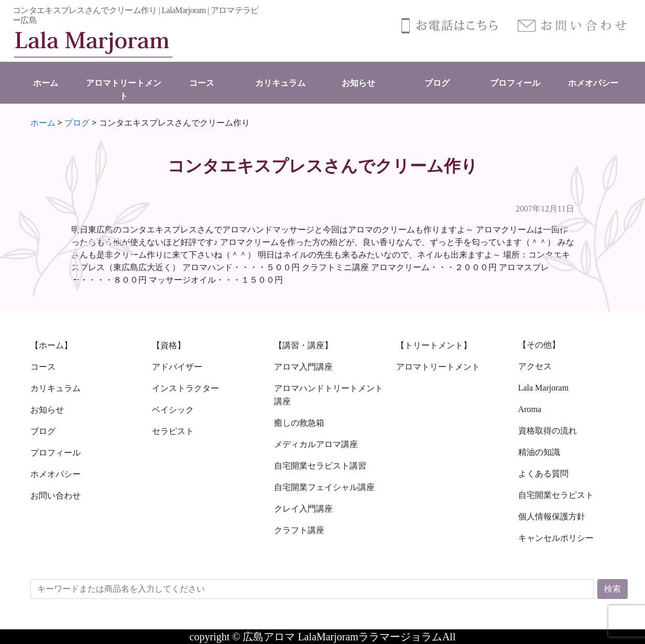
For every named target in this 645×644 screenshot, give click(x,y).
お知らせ (358, 83)
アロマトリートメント (438, 367)
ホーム (46, 83)
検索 (613, 589)
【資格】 (169, 345)
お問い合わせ (56, 496)
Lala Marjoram (543, 388)
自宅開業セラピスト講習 (320, 466)
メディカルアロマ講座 (316, 444)
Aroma (530, 409)
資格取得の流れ (548, 431)
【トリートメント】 (434, 345)
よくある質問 (543, 474)
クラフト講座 (299, 530)
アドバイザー (177, 367)
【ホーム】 (51, 345)
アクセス (535, 366)
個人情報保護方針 (552, 517)
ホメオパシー (593, 83)
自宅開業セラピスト (556, 495)
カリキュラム (280, 83)
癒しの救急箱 (299, 423)
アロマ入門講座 (303, 367)
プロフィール (515, 83)
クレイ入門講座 (303, 509)
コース (202, 83)
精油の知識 (539, 452)
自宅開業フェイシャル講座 (324, 487)
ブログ (437, 83)
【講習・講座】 (303, 345)
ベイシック (173, 410)
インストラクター (185, 388)
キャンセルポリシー (556, 538)
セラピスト (173, 431)
